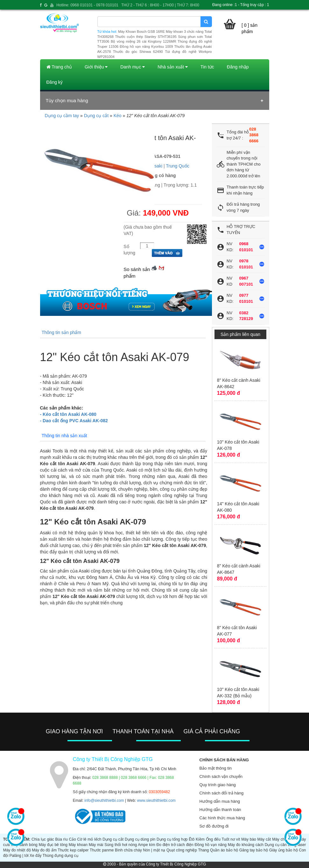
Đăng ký (55, 82)
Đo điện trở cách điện (175, 845)
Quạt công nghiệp (182, 850)
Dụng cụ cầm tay (62, 116)
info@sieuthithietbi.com (104, 800)
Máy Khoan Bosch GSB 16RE (141, 32)
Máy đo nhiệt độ (17, 850)
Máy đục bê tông (53, 845)
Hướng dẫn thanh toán (220, 810)
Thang (203, 850)
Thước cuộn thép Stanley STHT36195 (146, 37)
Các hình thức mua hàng (222, 818)
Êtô (192, 839)
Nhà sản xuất (173, 67)
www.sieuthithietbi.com (156, 800)
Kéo (118, 116)
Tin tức (207, 67)
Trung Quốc (178, 166)
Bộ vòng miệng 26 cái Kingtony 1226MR (144, 41)
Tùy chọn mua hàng (67, 100)
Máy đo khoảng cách (246, 845)
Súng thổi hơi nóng (121, 845)
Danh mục (133, 67)
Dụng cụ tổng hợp (172, 839)
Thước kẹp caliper (73, 850)
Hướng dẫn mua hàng (220, 801)
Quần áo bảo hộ (224, 850)
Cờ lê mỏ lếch (89, 839)
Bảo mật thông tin (216, 768)
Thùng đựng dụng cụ (60, 856)
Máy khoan (78, 845)
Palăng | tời (19, 856)
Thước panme (102, 850)
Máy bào (249, 839)
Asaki (157, 166)
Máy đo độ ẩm (44, 850)
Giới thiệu (96, 67)
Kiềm (200, 839)
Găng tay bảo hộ (254, 850)
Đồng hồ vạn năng (211, 845)
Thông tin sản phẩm (61, 332)
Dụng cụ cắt (96, 116)
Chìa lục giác (43, 839)
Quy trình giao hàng (218, 785)
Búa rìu (61, 839)
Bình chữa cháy (128, 850)
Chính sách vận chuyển (221, 776)
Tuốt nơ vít (231, 839)
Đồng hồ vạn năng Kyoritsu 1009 (146, 46)
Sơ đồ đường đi (214, 826)
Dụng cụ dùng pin (140, 839)
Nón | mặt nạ (154, 850)
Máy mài (96, 845)
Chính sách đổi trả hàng (222, 793)
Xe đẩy (36, 856)
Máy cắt (264, 839)
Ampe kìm (146, 845)
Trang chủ (59, 67)
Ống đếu (213, 839)
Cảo (72, 839)
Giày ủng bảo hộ (284, 850)
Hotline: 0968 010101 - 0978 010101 (87, 5)
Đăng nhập (238, 67)
